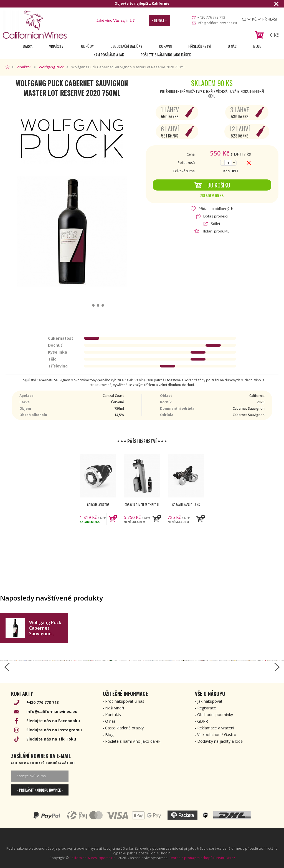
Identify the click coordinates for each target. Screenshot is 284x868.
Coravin (165, 46)
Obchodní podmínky (215, 715)
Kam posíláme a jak (109, 55)
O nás (232, 46)
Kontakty (113, 715)
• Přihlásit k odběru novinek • (40, 790)
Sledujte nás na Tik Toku (51, 739)
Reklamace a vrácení (216, 728)
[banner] (35, 25)
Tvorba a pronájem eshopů (191, 858)
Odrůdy (87, 46)
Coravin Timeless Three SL (142, 505)
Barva (28, 46)
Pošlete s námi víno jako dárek (166, 55)
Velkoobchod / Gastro (217, 735)
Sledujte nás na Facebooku (53, 721)
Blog (257, 46)
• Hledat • (159, 21)
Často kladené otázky (124, 728)
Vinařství (57, 46)
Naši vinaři (115, 708)
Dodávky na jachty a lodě (220, 741)
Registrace (207, 708)
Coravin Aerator (98, 505)
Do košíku (212, 185)
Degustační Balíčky (126, 46)
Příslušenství (200, 46)
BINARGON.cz (224, 858)
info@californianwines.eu (217, 23)
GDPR (203, 721)
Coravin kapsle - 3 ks (186, 505)
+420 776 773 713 (211, 17)
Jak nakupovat (210, 701)
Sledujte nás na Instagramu (54, 730)
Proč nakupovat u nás (125, 701)
